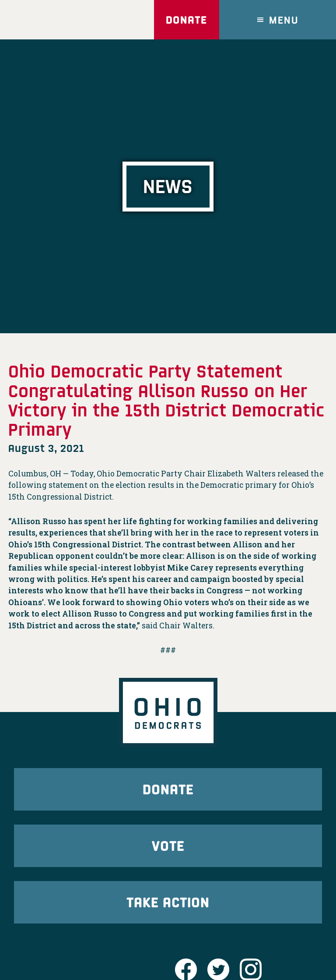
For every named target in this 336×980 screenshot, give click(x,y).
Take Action (168, 902)
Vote (168, 845)
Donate (186, 19)
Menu (284, 19)
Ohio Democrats (59, 20)
